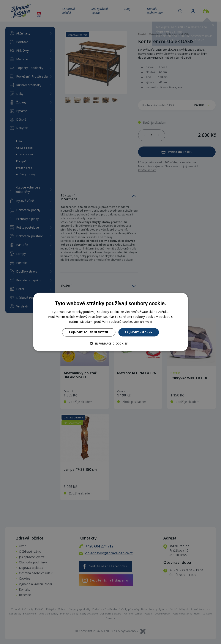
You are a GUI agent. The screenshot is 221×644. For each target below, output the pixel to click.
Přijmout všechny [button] (139, 332)
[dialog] (111, 322)
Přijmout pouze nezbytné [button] (89, 332)
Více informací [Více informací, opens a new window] (143, 322)
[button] (110, 343)
